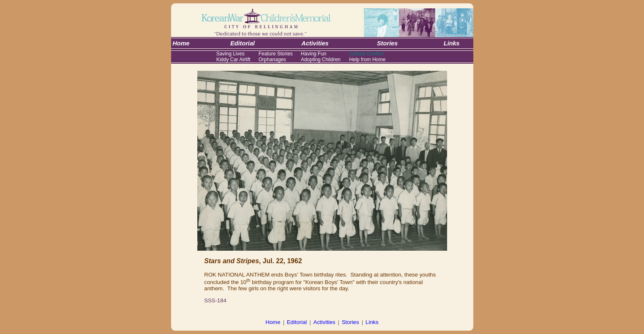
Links (372, 322)
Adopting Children (321, 60)
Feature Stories (276, 54)
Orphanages (272, 60)
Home (273, 322)
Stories (350, 322)
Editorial (297, 322)
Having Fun (314, 54)
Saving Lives (230, 54)
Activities (324, 322)
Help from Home (367, 60)
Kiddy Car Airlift (233, 60)
